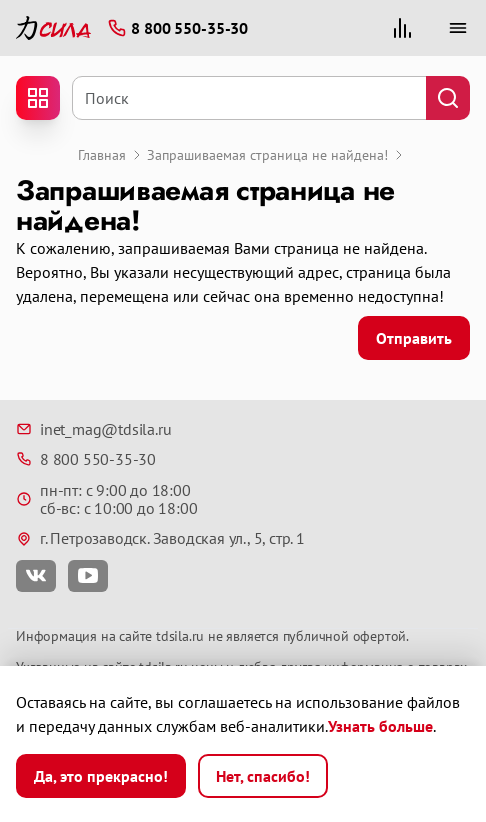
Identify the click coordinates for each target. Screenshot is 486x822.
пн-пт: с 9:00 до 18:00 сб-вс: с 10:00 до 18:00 (106, 499)
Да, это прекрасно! (101, 776)
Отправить (414, 338)
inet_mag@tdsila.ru (93, 429)
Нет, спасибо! (263, 776)
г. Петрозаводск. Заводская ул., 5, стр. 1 (160, 538)
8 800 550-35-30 (86, 459)
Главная (102, 155)
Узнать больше (380, 726)
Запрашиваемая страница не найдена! (267, 155)
